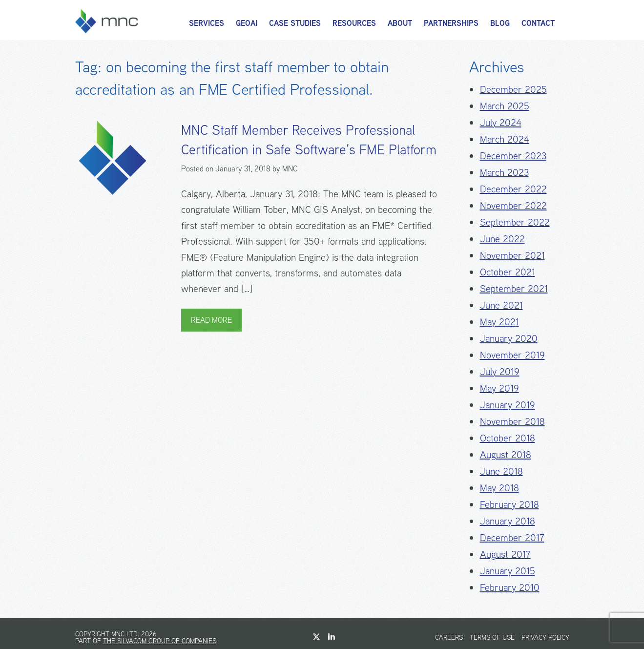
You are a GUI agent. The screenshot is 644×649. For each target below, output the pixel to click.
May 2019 (499, 388)
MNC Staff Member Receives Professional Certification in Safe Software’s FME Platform (309, 140)
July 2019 (500, 371)
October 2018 (508, 438)
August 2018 (506, 454)
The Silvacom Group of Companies (160, 641)
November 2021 (512, 255)
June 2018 (501, 471)
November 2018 (512, 421)
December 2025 (513, 89)
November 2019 (512, 355)
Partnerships (451, 23)
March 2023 (504, 172)
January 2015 (508, 571)
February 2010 (510, 587)
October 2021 (508, 272)
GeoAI (247, 23)
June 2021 (501, 305)
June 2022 (502, 239)
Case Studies (295, 23)
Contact (538, 23)
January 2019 (508, 405)
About (400, 23)
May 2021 (499, 322)
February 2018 (509, 504)
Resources (354, 23)
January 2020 (509, 338)
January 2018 (508, 521)
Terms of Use (492, 637)
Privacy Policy (545, 637)
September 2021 (514, 288)
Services (207, 23)
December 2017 (512, 537)
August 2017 (505, 554)
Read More (211, 320)
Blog (500, 23)
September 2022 (515, 222)
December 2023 (513, 156)
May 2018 (499, 488)
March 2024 (505, 139)
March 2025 (505, 106)
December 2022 (513, 189)
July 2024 (501, 122)
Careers (449, 637)
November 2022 (513, 205)
